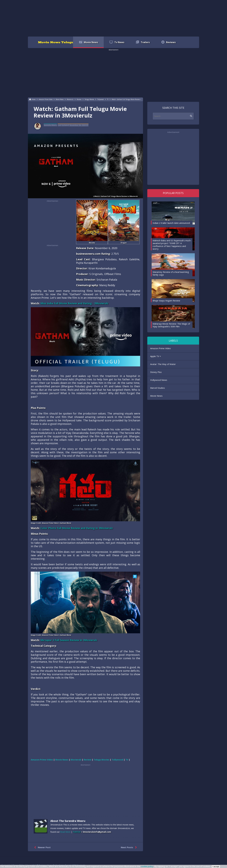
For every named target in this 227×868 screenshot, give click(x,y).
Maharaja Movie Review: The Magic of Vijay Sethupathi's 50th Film (171, 325)
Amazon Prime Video (160, 348)
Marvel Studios (158, 388)
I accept (216, 866)
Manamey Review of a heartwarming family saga (171, 273)
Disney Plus (156, 372)
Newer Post (42, 847)
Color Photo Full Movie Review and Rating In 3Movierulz (77, 528)
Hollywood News (159, 380)
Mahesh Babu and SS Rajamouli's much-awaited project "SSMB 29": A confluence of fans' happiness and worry (172, 245)
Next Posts (129, 847)
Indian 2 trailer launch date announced (171, 223)
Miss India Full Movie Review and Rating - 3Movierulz (74, 303)
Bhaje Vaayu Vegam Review (166, 301)
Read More (65, 832)
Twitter (77, 832)
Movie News (156, 396)
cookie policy (147, 866)
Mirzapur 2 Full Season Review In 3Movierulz (69, 640)
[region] (113, 18)
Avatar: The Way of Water (163, 364)
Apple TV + (156, 356)
